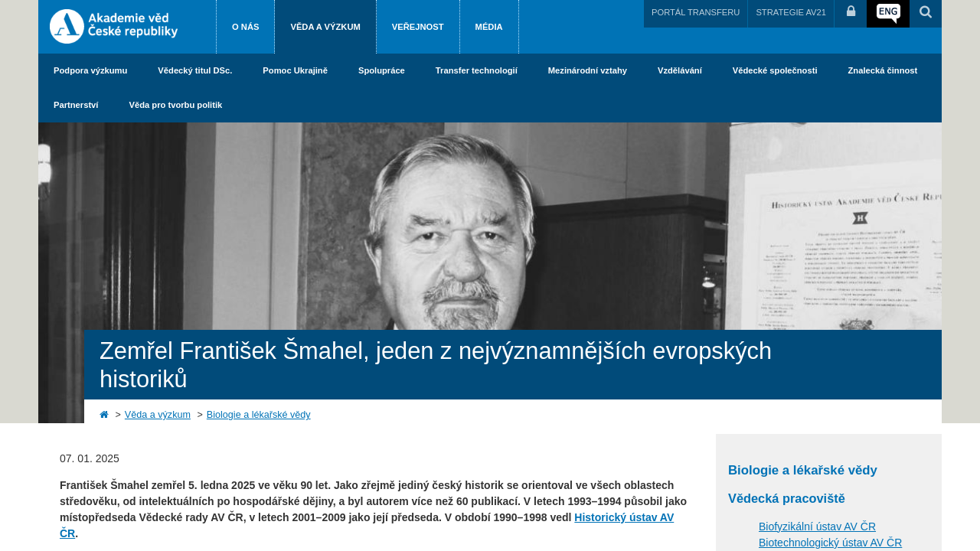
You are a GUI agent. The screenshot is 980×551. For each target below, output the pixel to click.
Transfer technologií (477, 70)
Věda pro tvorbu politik (175, 105)
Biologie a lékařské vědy (259, 415)
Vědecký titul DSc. (195, 70)
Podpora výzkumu (90, 70)
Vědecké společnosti (775, 70)
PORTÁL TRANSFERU (696, 12)
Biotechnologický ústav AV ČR (830, 543)
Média (489, 27)
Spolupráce (382, 70)
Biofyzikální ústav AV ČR (817, 527)
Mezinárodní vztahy (588, 70)
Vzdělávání (680, 70)
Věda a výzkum (325, 27)
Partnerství (76, 105)
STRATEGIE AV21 (791, 12)
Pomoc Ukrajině (295, 70)
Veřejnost (418, 27)
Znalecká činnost (883, 70)
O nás (245, 27)
